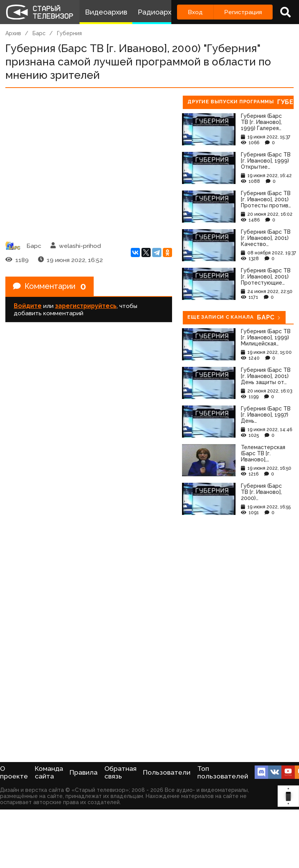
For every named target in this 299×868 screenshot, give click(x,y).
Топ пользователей (223, 772)
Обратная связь (120, 772)
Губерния (69, 33)
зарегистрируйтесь (86, 306)
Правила (84, 772)
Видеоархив (106, 12)
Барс (39, 33)
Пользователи (167, 772)
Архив (13, 33)
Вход (195, 12)
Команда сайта (49, 772)
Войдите (28, 306)
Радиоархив (158, 12)
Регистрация (243, 12)
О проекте (14, 772)
